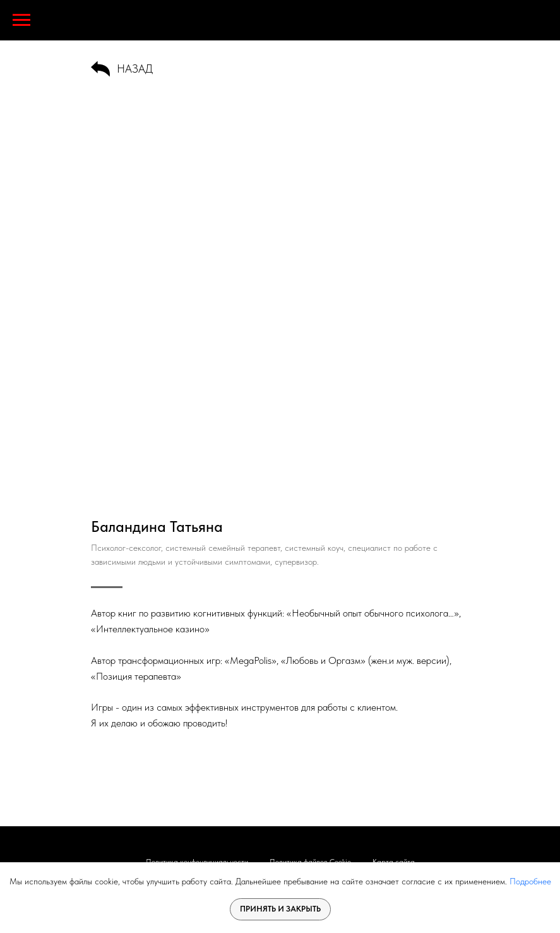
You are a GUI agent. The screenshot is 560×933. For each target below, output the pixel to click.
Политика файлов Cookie (310, 862)
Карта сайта (394, 862)
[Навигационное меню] (21, 20)
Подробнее (530, 881)
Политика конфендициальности (197, 862)
